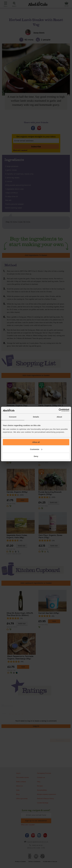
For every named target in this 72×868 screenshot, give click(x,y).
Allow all (36, 442)
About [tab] (59, 417)
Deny (36, 456)
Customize (36, 449)
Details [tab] (36, 417)
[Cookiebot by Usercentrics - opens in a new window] (59, 410)
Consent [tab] (13, 417)
